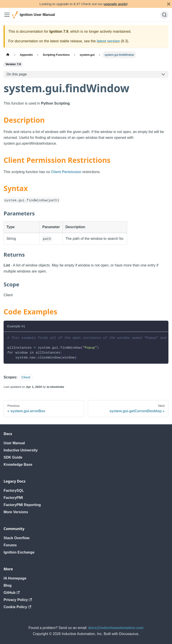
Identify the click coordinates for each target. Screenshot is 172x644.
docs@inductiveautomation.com (116, 628)
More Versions (16, 512)
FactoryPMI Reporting (22, 505)
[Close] (169, 4)
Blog (8, 585)
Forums (10, 545)
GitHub (12, 593)
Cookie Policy (17, 607)
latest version (108, 41)
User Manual (14, 443)
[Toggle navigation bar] (7, 15)
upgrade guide (115, 4)
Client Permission (66, 172)
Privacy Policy (18, 600)
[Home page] (8, 55)
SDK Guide (13, 457)
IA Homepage (15, 578)
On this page (17, 74)
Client (26, 377)
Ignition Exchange (19, 552)
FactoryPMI (13, 498)
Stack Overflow (17, 538)
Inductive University (21, 450)
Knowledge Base (18, 465)
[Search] (164, 15)
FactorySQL (14, 491)
